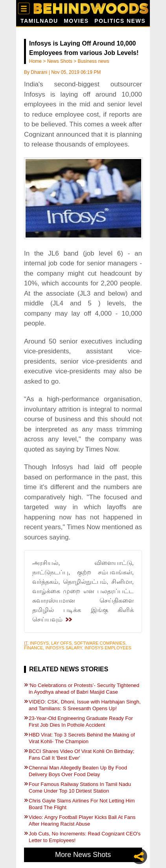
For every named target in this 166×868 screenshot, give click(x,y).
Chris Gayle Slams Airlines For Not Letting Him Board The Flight (82, 804)
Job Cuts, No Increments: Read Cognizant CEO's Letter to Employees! (85, 837)
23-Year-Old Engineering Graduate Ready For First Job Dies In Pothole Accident (81, 722)
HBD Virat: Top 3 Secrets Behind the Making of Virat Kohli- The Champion (82, 738)
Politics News (120, 21)
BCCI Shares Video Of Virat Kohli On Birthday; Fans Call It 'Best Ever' (81, 755)
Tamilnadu (39, 21)
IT (26, 643)
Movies (76, 21)
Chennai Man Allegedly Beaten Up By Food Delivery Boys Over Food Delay (78, 771)
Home (35, 61)
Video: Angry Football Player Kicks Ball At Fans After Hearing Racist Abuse (82, 820)
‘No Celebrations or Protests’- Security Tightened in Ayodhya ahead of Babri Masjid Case (84, 689)
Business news (93, 61)
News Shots (60, 61)
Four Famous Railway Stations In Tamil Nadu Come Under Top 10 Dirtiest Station (80, 788)
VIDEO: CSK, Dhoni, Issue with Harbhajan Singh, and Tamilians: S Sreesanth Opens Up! (85, 705)
